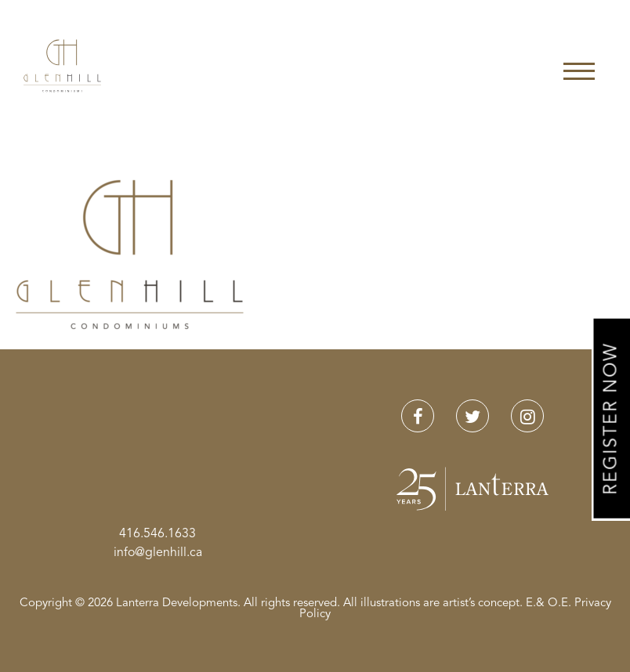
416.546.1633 (157, 534)
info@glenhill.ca (158, 553)
